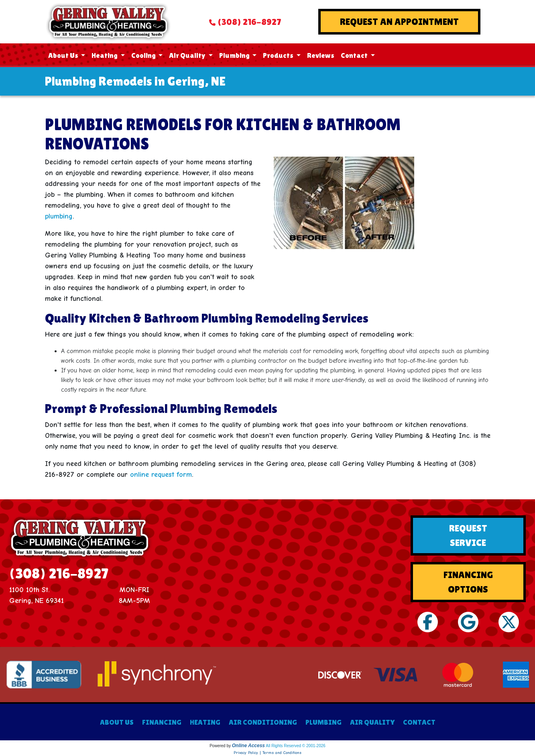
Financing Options (468, 582)
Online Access (248, 746)
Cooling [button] (144, 55)
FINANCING (162, 722)
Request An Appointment (399, 21)
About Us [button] (64, 55)
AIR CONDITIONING (263, 722)
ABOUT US (117, 722)
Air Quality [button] (188, 55)
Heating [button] (105, 55)
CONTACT (419, 722)
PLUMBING (323, 722)
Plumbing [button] (235, 55)
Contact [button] (355, 55)
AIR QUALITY (372, 722)
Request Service (468, 535)
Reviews (321, 55)
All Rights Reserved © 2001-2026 (296, 746)
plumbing (59, 216)
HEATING (205, 722)
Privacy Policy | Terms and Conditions (267, 753)
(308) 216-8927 (249, 22)
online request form (161, 475)
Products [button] (279, 55)
